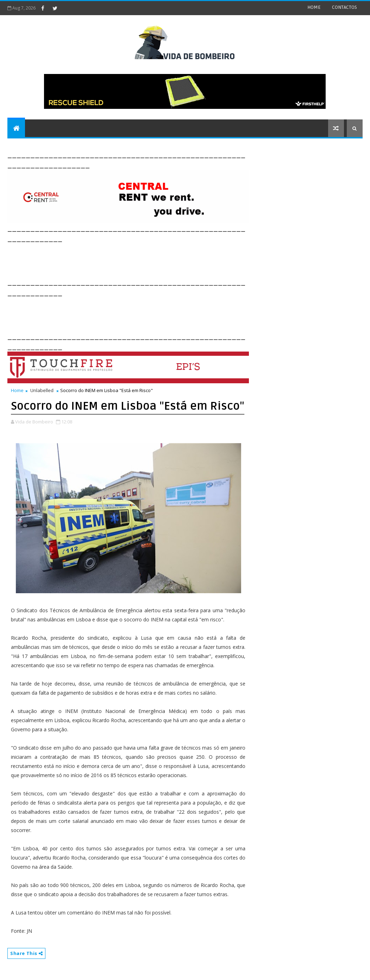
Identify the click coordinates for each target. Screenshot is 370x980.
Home (17, 390)
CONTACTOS (344, 7)
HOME (314, 7)
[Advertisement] (136, 260)
